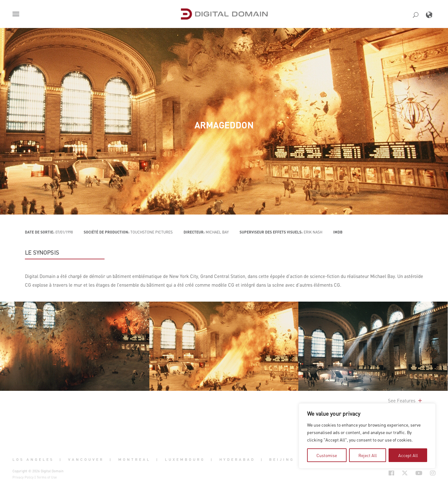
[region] (367, 436)
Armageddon (224, 125)
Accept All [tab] (408, 455)
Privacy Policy (23, 477)
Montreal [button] (134, 460)
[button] (17, 15)
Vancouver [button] (86, 460)
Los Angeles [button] (33, 460)
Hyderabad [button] (237, 460)
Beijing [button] (282, 460)
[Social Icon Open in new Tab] (391, 473)
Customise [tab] (327, 455)
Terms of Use (47, 477)
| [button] (61, 460)
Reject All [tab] (368, 455)
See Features (406, 400)
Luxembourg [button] (185, 460)
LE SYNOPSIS (42, 252)
